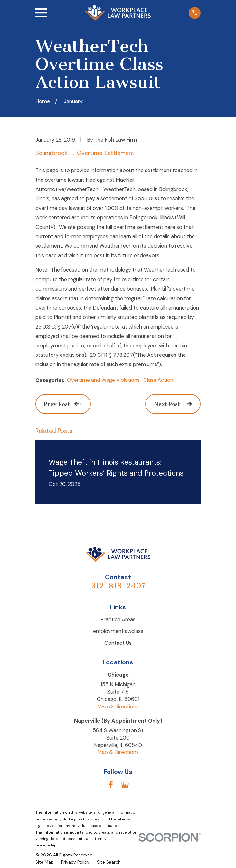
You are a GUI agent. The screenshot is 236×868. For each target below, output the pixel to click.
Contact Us (118, 643)
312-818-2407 (118, 586)
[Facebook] (111, 785)
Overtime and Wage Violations (103, 380)
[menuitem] (45, 862)
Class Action (158, 380)
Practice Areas (118, 620)
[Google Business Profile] (125, 785)
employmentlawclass (118, 631)
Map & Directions (118, 707)
